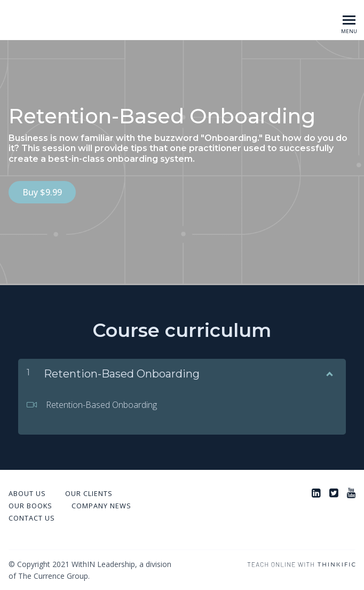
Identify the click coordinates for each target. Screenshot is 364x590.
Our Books (30, 505)
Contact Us (32, 517)
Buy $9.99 (42, 192)
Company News (101, 505)
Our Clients (89, 493)
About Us (27, 493)
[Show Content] (329, 371)
